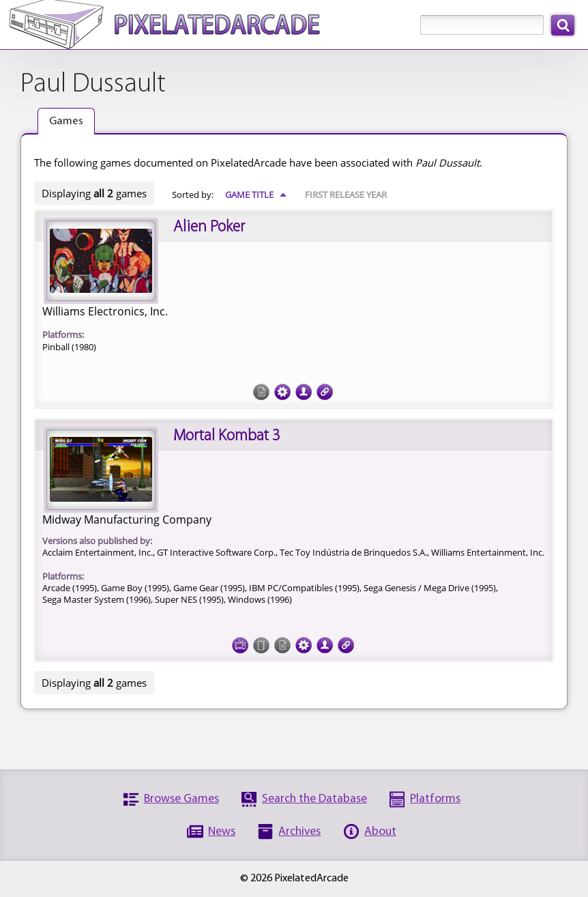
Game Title (256, 195)
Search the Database (314, 799)
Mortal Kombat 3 (226, 436)
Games (66, 121)
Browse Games (181, 799)
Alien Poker (209, 227)
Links (325, 392)
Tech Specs (282, 392)
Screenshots (240, 645)
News (222, 832)
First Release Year (346, 195)
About (380, 832)
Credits (304, 392)
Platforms (435, 799)
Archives (299, 832)
